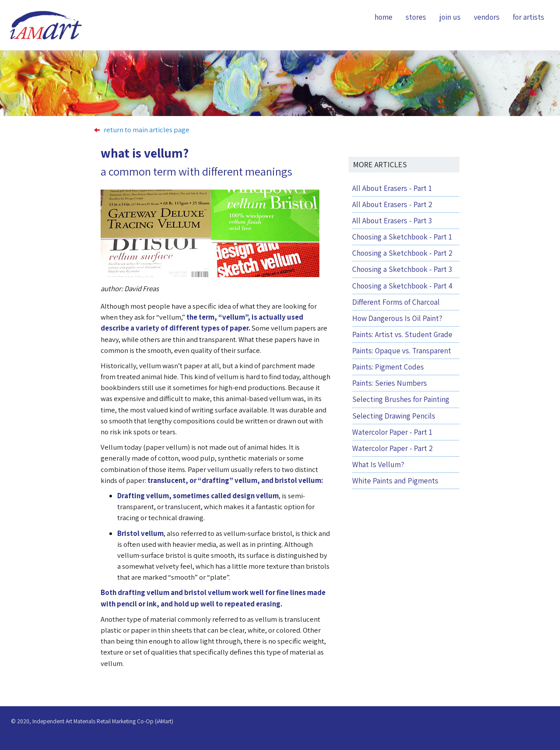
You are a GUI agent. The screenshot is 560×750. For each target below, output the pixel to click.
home (383, 17)
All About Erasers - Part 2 (392, 204)
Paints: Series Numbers (390, 383)
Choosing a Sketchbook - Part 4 (402, 286)
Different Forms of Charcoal (396, 302)
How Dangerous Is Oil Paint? (397, 318)
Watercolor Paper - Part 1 (392, 432)
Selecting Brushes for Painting (401, 399)
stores (416, 17)
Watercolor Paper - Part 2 (392, 448)
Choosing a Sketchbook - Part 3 (402, 269)
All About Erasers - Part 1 (392, 188)
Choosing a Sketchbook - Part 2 (402, 253)
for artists (528, 17)
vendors (487, 17)
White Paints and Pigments (395, 481)
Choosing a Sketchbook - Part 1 (402, 237)
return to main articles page (142, 130)
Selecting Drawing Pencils (394, 416)
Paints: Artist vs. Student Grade (402, 334)
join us (450, 17)
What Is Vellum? (378, 464)
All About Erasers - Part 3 (392, 220)
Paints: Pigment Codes (388, 367)
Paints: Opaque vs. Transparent (402, 350)
